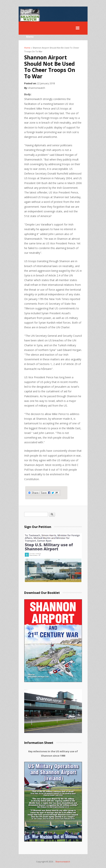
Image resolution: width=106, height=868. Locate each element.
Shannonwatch (63, 862)
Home (27, 48)
